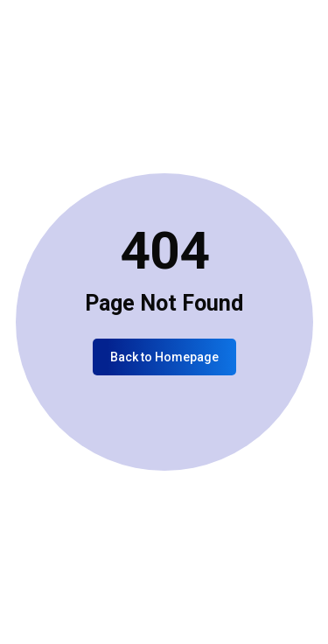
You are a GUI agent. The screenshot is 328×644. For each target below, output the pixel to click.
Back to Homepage (164, 357)
